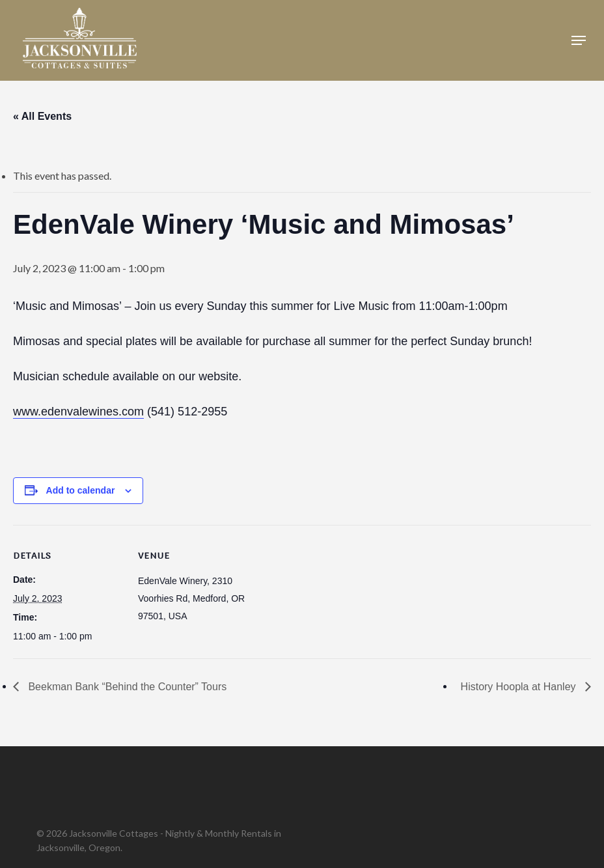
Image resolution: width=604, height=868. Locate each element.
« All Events (42, 116)
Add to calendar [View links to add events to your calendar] (81, 490)
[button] (579, 40)
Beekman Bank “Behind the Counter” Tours (126, 687)
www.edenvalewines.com (78, 412)
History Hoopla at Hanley (520, 687)
